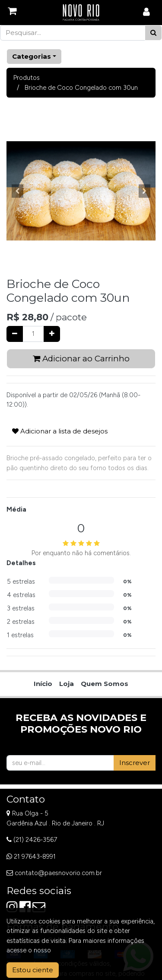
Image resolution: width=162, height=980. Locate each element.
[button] (18, 191)
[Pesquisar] (153, 33)
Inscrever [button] (135, 763)
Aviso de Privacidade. (83, 950)
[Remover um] (15, 334)
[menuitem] (43, 684)
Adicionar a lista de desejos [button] (60, 431)
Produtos (27, 78)
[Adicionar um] (52, 334)
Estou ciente (33, 970)
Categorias (32, 56)
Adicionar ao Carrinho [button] (81, 359)
